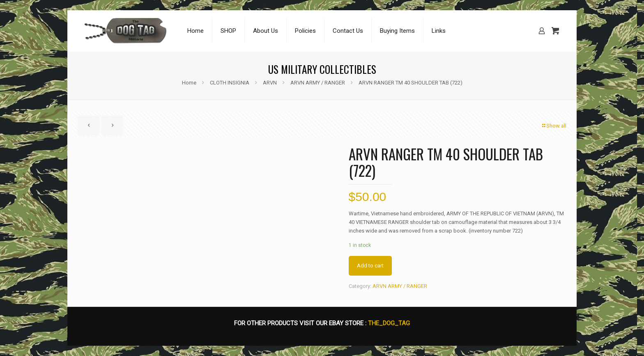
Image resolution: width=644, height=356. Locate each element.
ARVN (270, 83)
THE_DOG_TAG (389, 323)
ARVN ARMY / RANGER (318, 83)
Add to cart (370, 266)
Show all (554, 126)
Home (189, 83)
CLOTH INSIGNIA (230, 83)
